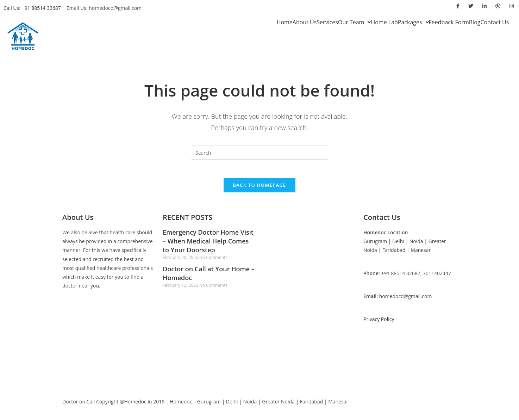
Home (285, 22)
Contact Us (495, 22)
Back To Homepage (259, 188)
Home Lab (384, 22)
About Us (305, 22)
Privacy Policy (379, 322)
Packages (413, 22)
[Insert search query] (259, 153)
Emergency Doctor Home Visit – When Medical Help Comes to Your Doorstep (208, 244)
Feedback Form (449, 22)
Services (327, 22)
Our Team (354, 22)
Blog (475, 22)
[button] (354, 22)
